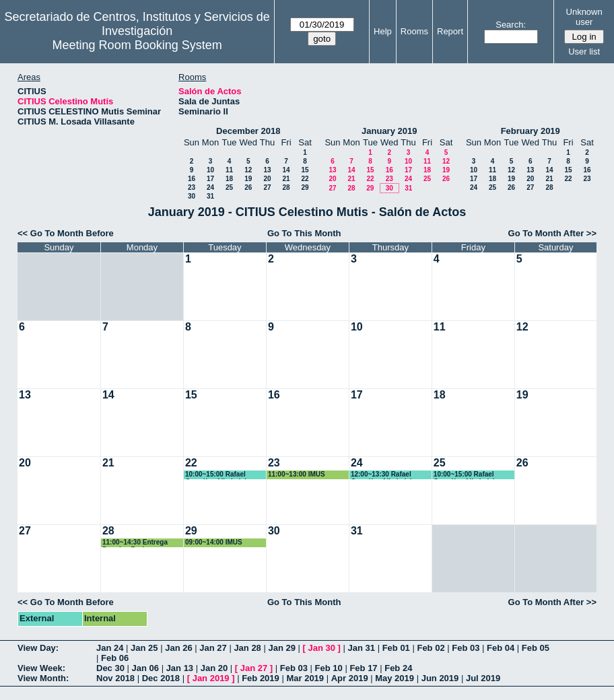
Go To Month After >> (552, 233)
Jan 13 (180, 668)
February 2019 (531, 131)
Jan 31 (362, 648)
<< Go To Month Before (66, 233)
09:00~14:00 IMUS (214, 542)
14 (286, 170)
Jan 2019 (211, 678)
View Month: (43, 678)
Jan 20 (214, 668)
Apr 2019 (350, 678)
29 (305, 187)
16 (192, 179)
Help (383, 31)
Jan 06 (145, 668)
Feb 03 (466, 648)
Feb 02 (431, 648)
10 (210, 170)
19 (248, 179)
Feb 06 (115, 658)
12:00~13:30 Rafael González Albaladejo (383, 475)
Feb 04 (501, 648)
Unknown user (584, 17)
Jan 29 (281, 648)
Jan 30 (322, 648)
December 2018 (248, 131)
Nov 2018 (115, 678)
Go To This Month (304, 233)
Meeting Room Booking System (137, 45)
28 (286, 187)
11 (229, 170)
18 (229, 179)
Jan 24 (110, 648)
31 (210, 196)
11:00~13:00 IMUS (297, 474)
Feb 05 (536, 648)
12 (248, 170)
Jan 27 (213, 648)
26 (248, 187)
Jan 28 (247, 648)
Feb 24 (398, 668)
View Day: (38, 648)
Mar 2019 (305, 678)
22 (305, 179)
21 (286, 179)
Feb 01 (396, 648)
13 (267, 170)
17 (210, 179)
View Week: (41, 668)
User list (584, 51)
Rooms (414, 31)
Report (450, 31)
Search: (511, 25)
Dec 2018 (161, 678)
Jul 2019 (483, 678)
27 (267, 187)
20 (267, 179)
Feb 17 (363, 668)
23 (192, 187)
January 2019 (389, 131)
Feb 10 (329, 668)
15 (305, 170)
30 (192, 196)
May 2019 (395, 678)
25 (229, 187)
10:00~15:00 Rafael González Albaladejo (218, 475)
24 (210, 187)
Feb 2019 (261, 678)
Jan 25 (144, 648)
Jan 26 (178, 648)
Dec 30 (110, 668)
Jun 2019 (440, 678)
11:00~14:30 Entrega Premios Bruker (135, 543)
